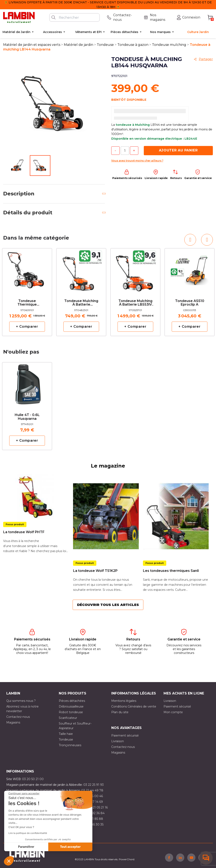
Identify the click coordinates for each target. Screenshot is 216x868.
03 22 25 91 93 (94, 785)
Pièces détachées (72, 701)
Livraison (170, 701)
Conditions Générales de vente (134, 706)
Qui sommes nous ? (21, 701)
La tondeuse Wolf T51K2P (95, 571)
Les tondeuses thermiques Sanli (171, 571)
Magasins (13, 722)
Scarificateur (68, 718)
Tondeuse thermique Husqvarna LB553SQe (27, 303)
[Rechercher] (75, 17)
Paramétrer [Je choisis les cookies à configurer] (26, 847)
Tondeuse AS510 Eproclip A (190, 303)
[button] (9, 861)
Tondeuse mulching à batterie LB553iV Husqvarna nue (135, 303)
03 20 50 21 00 (33, 779)
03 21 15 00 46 (93, 796)
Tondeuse (66, 739)
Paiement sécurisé (177, 706)
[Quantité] (125, 151)
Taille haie (66, 734)
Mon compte (173, 712)
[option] (27, 292)
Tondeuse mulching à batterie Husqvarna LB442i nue (81, 303)
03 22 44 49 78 (92, 790)
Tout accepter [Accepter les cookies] (70, 847)
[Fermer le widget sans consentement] (24, 794)
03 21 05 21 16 (98, 807)
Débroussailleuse (71, 706)
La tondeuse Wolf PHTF (24, 532)
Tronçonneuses (70, 745)
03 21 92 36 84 (94, 813)
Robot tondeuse (71, 712)
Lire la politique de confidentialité (28, 833)
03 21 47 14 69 (93, 802)
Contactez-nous (18, 717)
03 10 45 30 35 (93, 824)
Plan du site (120, 712)
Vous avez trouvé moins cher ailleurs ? (137, 161)
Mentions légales (124, 701)
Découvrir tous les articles (108, 605)
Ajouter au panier (178, 150)
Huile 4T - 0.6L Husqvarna (27, 417)
